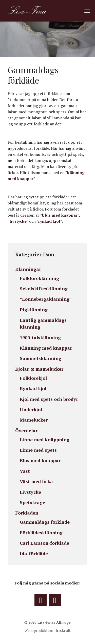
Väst (25, 471)
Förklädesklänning (41, 533)
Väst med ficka (36, 481)
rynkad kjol (49, 221)
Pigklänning (34, 310)
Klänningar (28, 269)
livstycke (18, 221)
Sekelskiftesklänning (44, 289)
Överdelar (26, 430)
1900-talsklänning (40, 337)
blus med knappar (60, 215)
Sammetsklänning (41, 358)
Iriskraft (63, 630)
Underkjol (31, 409)
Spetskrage (32, 502)
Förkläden (27, 513)
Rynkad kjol (33, 388)
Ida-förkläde (34, 554)
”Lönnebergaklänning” (46, 299)
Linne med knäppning (45, 440)
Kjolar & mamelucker (40, 369)
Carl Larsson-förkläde (44, 543)
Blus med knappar (40, 460)
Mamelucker (34, 420)
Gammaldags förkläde (45, 522)
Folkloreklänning (39, 278)
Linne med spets (38, 450)
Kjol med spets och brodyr (49, 399)
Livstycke (30, 492)
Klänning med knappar (46, 348)
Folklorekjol (33, 378)
